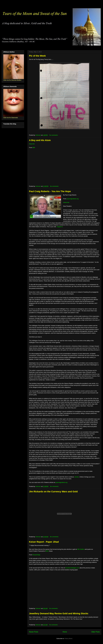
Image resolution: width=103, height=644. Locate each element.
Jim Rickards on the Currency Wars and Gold (53, 492)
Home (65, 632)
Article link (66, 202)
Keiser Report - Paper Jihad (44, 542)
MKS (47, 551)
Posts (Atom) (68, 639)
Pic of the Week (37, 56)
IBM (34, 148)
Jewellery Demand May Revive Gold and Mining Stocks (59, 613)
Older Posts (96, 632)
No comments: (54, 135)
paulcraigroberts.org (73, 199)
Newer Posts (34, 632)
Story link (32, 144)
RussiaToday (36, 555)
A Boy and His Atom (40, 140)
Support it (60, 227)
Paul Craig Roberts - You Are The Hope (50, 191)
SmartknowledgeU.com (72, 568)
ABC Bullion (81, 549)
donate (77, 477)
